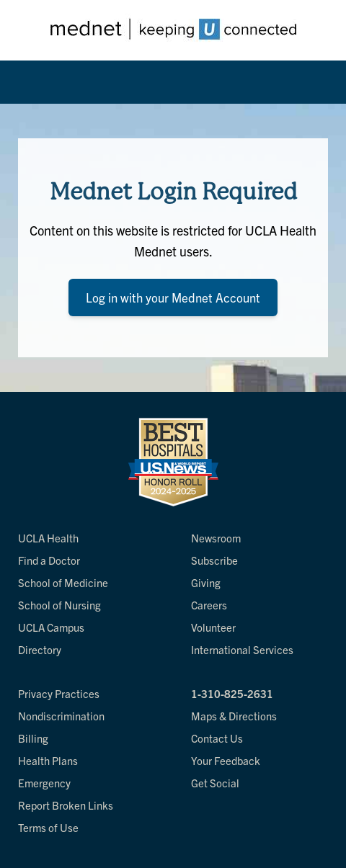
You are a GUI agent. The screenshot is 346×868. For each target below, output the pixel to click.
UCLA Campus (51, 627)
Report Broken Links (66, 805)
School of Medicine (63, 582)
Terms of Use (48, 827)
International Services (242, 649)
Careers (209, 605)
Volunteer (213, 627)
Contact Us (217, 738)
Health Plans (48, 760)
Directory (40, 649)
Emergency (44, 783)
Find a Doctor (49, 560)
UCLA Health (48, 538)
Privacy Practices (59, 693)
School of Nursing (59, 605)
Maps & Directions (234, 716)
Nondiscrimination (61, 716)
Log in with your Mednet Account (173, 297)
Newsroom (216, 538)
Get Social (215, 783)
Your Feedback (226, 760)
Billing (33, 738)
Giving (206, 582)
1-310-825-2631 (232, 693)
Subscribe (214, 560)
